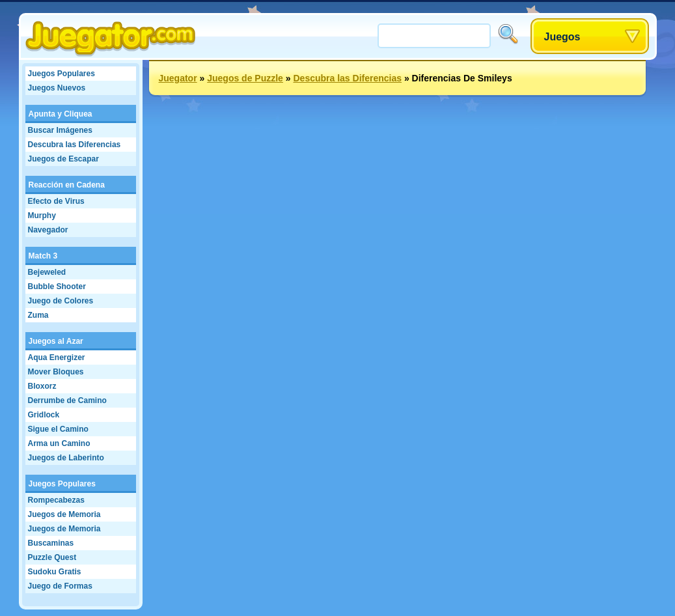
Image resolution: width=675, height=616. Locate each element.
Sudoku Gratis (55, 572)
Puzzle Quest (52, 557)
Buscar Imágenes (60, 130)
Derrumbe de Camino (67, 400)
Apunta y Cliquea (61, 114)
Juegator (178, 78)
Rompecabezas (56, 500)
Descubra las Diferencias (75, 145)
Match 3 (43, 256)
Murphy (42, 216)
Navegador (48, 230)
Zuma (38, 315)
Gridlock (44, 415)
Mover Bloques (56, 372)
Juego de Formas (60, 586)
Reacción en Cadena (67, 185)
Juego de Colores (61, 301)
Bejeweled (47, 272)
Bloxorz (42, 386)
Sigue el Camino (58, 429)
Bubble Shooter (57, 287)
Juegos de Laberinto (66, 458)
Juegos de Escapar (63, 159)
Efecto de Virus (56, 201)
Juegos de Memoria (64, 514)
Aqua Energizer (57, 357)
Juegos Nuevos (57, 88)
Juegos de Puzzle (245, 78)
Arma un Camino (59, 443)
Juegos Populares (62, 74)
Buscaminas (51, 543)
